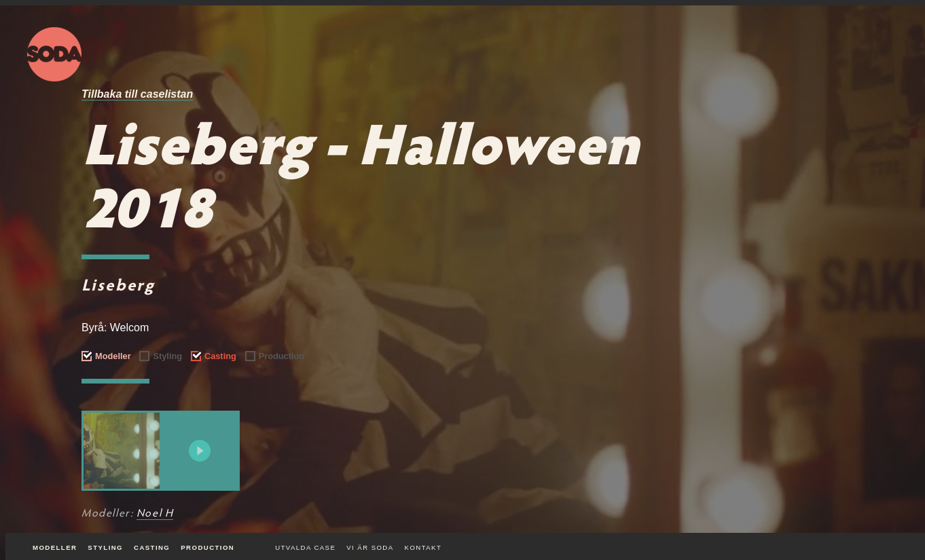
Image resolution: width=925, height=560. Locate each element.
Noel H (155, 514)
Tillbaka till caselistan (137, 94)
